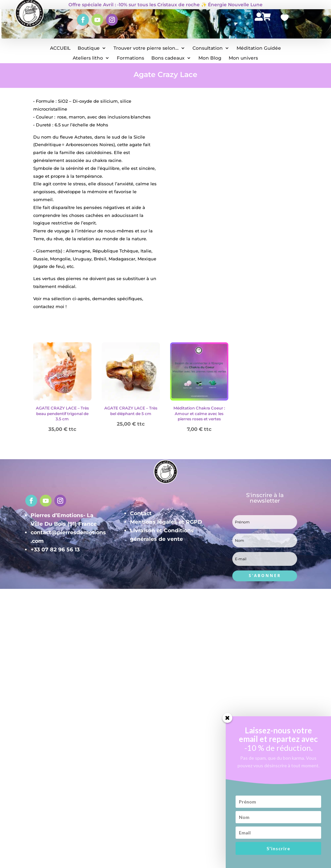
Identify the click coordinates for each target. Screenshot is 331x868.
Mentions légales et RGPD (166, 522)
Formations (130, 58)
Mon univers (243, 58)
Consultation (208, 48)
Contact (141, 513)
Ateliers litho (88, 58)
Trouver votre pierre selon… (146, 48)
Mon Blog (210, 58)
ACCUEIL (60, 48)
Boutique (89, 48)
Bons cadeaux (168, 58)
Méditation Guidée (259, 48)
